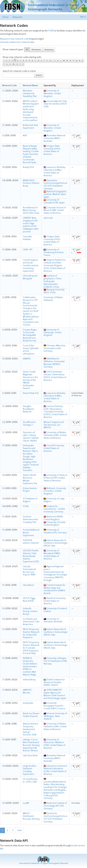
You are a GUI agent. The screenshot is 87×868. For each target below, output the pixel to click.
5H (4, 260)
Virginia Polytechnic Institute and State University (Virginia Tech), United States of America (55, 265)
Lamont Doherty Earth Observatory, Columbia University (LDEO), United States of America (55, 412)
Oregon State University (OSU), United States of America (52, 150)
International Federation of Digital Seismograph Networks (44, 863)
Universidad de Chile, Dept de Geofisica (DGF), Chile (55, 104)
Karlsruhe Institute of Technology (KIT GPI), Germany (55, 806)
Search (39, 75)
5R (3, 359)
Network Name (30, 86)
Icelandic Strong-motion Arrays (30, 611)
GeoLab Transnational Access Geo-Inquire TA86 (29, 571)
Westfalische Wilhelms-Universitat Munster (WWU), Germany (54, 363)
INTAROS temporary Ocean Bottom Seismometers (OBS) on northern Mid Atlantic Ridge (30, 666)
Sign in (83, 17)
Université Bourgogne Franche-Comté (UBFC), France (54, 706)
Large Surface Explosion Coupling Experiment (29, 770)
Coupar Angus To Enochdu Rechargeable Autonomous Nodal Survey (30, 335)
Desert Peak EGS (31, 393)
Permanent (36, 50)
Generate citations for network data (17, 42)
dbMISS (27, 359)
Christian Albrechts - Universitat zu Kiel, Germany (55, 348)
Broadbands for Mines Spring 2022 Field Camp (31, 210)
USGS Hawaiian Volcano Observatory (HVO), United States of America (55, 376)
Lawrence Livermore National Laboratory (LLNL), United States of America (55, 770)
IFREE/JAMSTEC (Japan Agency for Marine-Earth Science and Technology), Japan (55, 694)
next (19, 830)
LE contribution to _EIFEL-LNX (30, 780)
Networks (17, 17)
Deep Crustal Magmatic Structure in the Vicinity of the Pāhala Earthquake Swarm (30, 380)
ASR (25, 136)
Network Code (9, 86)
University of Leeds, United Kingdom (55, 524)
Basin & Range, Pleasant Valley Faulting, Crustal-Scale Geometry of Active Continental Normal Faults (31, 154)
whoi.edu (48, 218)
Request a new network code (14, 39)
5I (3, 393)
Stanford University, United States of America (55, 601)
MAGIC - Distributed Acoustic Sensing (31, 816)
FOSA (26, 506)
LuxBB (26, 803)
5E (3, 237)
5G (4, 91)
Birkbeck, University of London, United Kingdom (55, 491)
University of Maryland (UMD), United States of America (52, 555)
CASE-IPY (28, 250)
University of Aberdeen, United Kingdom (52, 94)
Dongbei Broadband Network (28, 409)
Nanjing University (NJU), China (54, 291)
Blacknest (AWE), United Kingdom (53, 518)
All (27, 50)
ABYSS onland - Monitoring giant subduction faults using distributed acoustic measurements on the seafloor (31, 111)
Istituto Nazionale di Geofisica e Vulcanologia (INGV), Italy (55, 543)
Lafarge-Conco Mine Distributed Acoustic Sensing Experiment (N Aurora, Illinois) (31, 745)
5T (3, 680)
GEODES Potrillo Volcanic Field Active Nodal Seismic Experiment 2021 (31, 556)
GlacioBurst (28, 585)
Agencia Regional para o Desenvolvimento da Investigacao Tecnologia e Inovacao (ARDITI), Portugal (55, 573)
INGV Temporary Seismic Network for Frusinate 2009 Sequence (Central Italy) (31, 648)
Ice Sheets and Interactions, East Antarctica (31, 622)
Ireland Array (29, 680)
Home (5, 17)
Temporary (49, 50)
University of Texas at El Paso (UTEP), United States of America (55, 478)
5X (4, 779)
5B (3, 167)
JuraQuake (28, 703)
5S (3, 101)
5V (4, 530)
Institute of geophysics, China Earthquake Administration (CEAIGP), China (52, 281)
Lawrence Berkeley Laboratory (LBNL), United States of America (54, 171)
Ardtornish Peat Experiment (30, 127)
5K (3, 208)
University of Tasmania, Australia (53, 620)
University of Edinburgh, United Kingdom (52, 333)
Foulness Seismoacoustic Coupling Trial (30, 519)
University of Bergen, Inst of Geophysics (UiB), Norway (55, 661)
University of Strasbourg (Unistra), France (54, 252)
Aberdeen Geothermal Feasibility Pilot (30, 94)
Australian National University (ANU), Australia (54, 138)
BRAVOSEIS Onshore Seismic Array (31, 183)
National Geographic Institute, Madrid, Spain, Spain (55, 194)
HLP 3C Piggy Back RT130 (29, 600)
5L (3, 372)
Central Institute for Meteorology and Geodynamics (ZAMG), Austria (55, 589)
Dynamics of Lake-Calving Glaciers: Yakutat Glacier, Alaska (31, 437)
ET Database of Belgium (30, 500)
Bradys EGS (28, 167)
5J (3, 136)
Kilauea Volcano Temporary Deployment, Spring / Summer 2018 (31, 729)
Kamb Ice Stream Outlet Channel (31, 715)
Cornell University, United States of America (54, 448)
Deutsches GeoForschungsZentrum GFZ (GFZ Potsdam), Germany (55, 185)
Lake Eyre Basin (30, 756)
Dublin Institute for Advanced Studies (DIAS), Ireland (54, 682)
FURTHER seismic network (31, 542)
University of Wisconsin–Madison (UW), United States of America (54, 744)
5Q (4, 422)
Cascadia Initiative (27, 238)
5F (3, 125)
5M (4, 180)
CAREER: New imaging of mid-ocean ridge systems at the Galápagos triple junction (31, 225)
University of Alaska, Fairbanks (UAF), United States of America (55, 435)
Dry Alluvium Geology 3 (29, 424)
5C (4, 432)
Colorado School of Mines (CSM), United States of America (55, 210)
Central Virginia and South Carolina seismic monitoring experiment (31, 265)
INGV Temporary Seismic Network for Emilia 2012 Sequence (31, 633)
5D (4, 803)
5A (4, 146)
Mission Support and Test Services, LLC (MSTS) (54, 425)
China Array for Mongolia (30, 277)
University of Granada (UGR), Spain (54, 201)
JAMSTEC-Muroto (28, 691)
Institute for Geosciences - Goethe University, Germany (54, 509)
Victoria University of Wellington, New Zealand (55, 716)
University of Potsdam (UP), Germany (55, 531)
